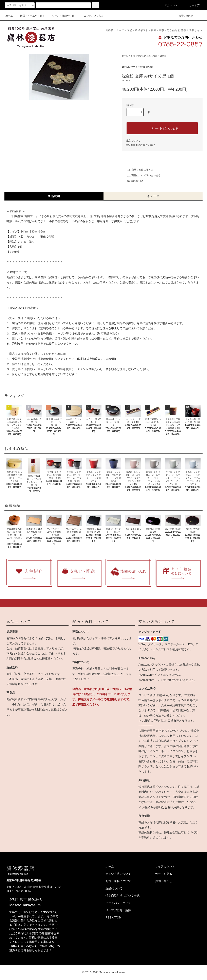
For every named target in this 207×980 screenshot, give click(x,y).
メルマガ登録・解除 (118, 910)
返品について (133, 141)
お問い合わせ (183, 16)
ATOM (118, 917)
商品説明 (54, 196)
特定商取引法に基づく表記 (140, 145)
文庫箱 (163, 56)
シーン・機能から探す (62, 16)
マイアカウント (165, 866)
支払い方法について (118, 874)
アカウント (169, 5)
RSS (108, 917)
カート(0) (192, 5)
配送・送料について (108, 674)
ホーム (9, 16)
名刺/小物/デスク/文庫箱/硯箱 (144, 56)
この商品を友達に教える (137, 170)
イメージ (153, 196)
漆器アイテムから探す (30, 16)
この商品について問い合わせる (141, 175)
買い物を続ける (133, 181)
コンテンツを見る (91, 16)
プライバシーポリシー (120, 903)
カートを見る (164, 874)
